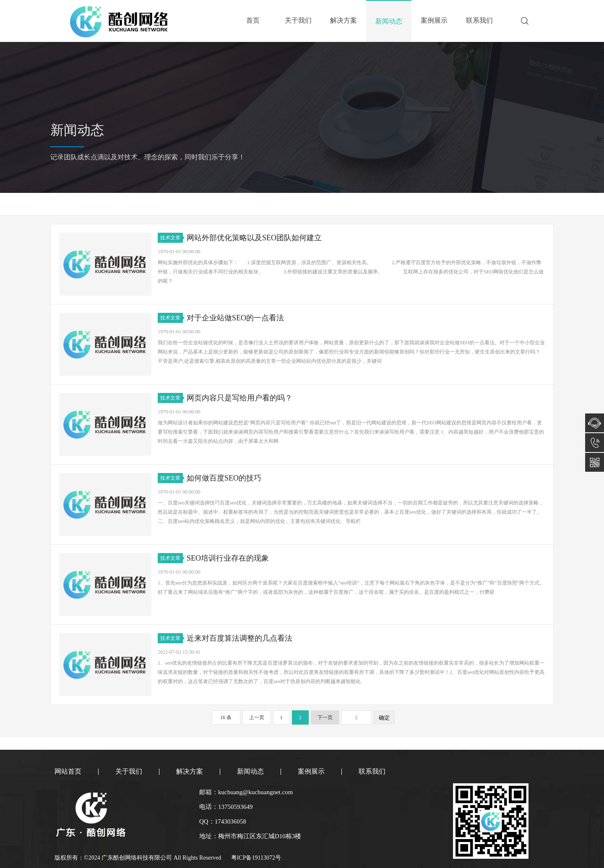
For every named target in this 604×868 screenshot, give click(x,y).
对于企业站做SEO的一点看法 (235, 318)
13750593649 (595, 443)
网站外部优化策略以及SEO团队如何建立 (254, 238)
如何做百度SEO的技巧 (224, 478)
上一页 (257, 717)
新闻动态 (389, 21)
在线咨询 (595, 423)
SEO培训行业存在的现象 (228, 558)
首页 (253, 20)
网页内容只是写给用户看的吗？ (240, 398)
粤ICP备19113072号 (256, 858)
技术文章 (172, 238)
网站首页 (68, 771)
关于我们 (298, 20)
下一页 (325, 717)
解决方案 (344, 20)
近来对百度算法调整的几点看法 (240, 638)
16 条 (226, 717)
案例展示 (434, 20)
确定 (384, 718)
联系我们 (479, 20)
